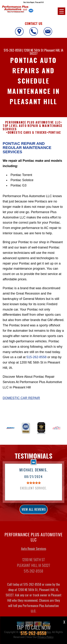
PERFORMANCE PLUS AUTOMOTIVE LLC (33, 126)
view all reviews (34, 513)
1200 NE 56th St (34, 50)
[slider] (34, 486)
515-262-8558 (13, 50)
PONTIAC (55, 136)
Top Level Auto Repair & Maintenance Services (33, 131)
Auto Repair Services (34, 552)
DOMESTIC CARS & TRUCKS (27, 136)
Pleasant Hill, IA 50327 (47, 52)
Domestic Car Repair (21, 401)
